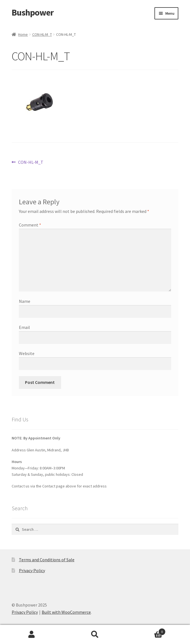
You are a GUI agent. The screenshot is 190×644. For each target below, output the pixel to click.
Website (27, 353)
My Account (32, 635)
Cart (146, 631)
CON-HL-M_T (42, 34)
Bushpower (33, 12)
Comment (30, 225)
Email (24, 327)
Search (95, 635)
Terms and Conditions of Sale (47, 560)
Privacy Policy (32, 570)
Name (25, 301)
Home (23, 34)
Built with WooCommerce (66, 612)
